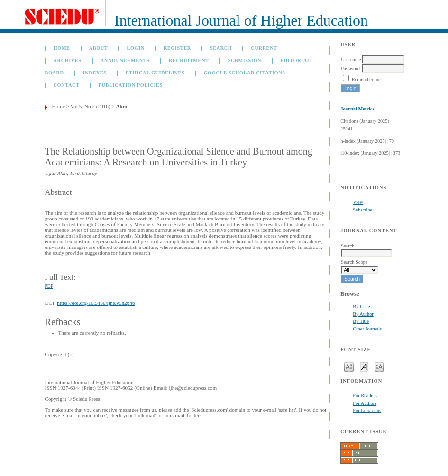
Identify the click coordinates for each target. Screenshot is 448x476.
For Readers (365, 396)
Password (350, 69)
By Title (361, 321)
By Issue (361, 307)
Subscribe (362, 210)
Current (264, 48)
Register (177, 48)
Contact (67, 85)
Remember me (366, 79)
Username (351, 59)
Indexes (95, 73)
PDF (49, 286)
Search (221, 48)
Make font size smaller (349, 366)
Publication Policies (131, 85)
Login (135, 48)
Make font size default (364, 366)
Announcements (125, 60)
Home (62, 48)
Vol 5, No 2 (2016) (91, 106)
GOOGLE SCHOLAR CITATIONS (245, 73)
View (358, 202)
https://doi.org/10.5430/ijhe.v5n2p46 (96, 303)
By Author (363, 314)
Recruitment (189, 60)
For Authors (365, 403)
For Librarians (367, 410)
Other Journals (367, 329)
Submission (245, 60)
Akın (121, 106)
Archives (68, 60)
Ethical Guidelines (155, 73)
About (99, 48)
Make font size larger (379, 366)
